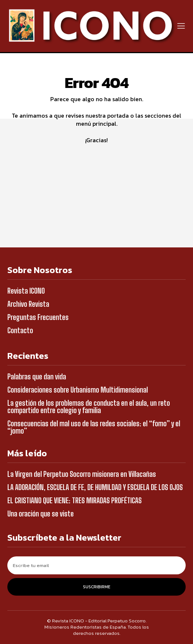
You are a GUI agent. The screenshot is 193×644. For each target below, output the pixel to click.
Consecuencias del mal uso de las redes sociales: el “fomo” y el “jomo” (94, 427)
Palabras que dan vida (37, 376)
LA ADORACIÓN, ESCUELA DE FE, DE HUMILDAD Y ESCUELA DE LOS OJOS (95, 487)
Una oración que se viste (41, 514)
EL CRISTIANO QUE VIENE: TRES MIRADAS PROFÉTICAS (74, 500)
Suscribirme (97, 587)
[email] (96, 565)
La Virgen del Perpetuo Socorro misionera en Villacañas (82, 474)
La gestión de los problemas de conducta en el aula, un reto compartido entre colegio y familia (89, 406)
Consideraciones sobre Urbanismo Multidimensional (78, 390)
